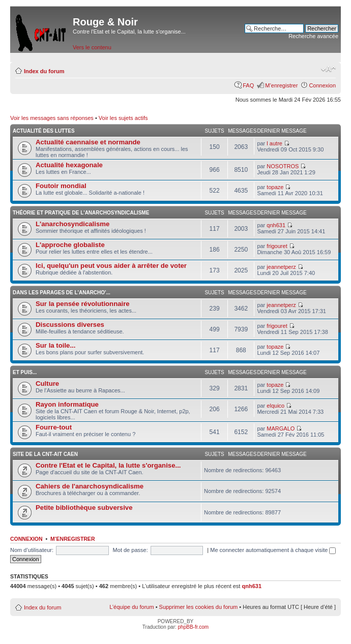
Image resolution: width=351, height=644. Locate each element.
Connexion (322, 85)
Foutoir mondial (61, 186)
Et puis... (25, 372)
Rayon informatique (67, 404)
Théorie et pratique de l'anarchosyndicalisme (81, 213)
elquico (275, 406)
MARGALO (281, 428)
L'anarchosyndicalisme (72, 224)
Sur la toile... (55, 345)
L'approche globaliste (70, 245)
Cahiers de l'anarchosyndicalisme (90, 486)
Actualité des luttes (44, 131)
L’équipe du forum (131, 607)
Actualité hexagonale (69, 165)
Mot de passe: (130, 550)
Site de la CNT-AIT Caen (45, 454)
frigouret (277, 246)
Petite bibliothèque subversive (84, 508)
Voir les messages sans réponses (52, 118)
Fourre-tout (54, 427)
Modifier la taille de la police (328, 69)
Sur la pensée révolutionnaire (83, 304)
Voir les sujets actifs (123, 118)
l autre (274, 143)
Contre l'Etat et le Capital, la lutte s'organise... (108, 465)
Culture (47, 384)
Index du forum (44, 71)
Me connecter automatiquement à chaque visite (273, 550)
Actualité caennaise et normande (88, 142)
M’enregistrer (281, 85)
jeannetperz (281, 267)
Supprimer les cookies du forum (199, 607)
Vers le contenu (92, 47)
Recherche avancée (313, 36)
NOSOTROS (283, 166)
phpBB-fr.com (194, 627)
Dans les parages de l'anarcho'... (62, 293)
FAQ (248, 85)
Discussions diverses (70, 325)
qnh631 (276, 225)
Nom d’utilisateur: (32, 550)
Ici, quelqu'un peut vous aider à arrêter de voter (111, 266)
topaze (275, 187)
